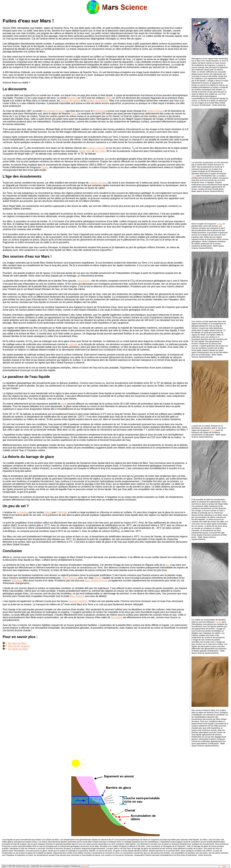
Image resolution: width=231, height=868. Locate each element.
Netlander (17, 581)
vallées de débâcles (98, 101)
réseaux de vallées (70, 101)
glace (64, 404)
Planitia (218, 622)
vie (167, 565)
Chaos (45, 167)
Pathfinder (62, 512)
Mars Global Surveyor (54, 111)
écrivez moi (84, 866)
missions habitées (78, 601)
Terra (74, 114)
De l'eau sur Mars (17, 643)
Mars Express (70, 578)
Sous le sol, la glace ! (19, 646)
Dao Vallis (100, 151)
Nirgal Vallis (85, 151)
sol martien (22, 512)
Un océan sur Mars (18, 649)
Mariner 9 (72, 98)
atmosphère (84, 281)
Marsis (98, 578)
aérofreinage (99, 111)
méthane (73, 344)
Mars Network (77, 596)
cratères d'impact (96, 148)
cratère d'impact (155, 111)
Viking (109, 98)
